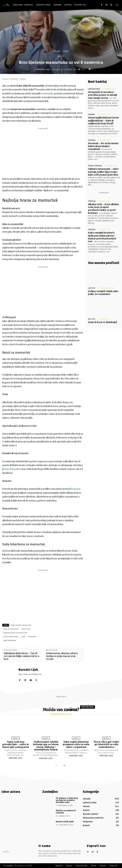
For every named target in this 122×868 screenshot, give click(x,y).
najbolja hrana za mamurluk (15, 633)
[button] (117, 5)
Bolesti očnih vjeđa (65, 821)
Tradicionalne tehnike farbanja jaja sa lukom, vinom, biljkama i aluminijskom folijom (46, 746)
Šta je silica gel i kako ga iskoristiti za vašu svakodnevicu (106, 744)
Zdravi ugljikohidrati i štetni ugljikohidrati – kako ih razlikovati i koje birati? (103, 121)
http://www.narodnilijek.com (30, 674)
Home (5, 79)
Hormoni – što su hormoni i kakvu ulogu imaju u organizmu (103, 146)
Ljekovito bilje (94, 89)
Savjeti (66, 51)
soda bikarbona (10, 640)
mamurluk (26, 629)
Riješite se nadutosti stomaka (66, 812)
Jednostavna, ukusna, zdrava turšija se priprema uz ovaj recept (62, 656)
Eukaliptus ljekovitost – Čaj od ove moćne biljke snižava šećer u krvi (21, 656)
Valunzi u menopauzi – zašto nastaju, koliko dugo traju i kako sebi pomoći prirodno (103, 172)
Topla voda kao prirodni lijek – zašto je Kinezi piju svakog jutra (16, 744)
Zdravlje (57, 51)
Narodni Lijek (43, 69)
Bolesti (92, 319)
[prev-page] (57, 766)
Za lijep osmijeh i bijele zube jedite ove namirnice (103, 292)
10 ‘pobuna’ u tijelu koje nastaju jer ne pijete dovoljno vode (67, 800)
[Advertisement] (43, 152)
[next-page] (64, 766)
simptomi (32, 637)
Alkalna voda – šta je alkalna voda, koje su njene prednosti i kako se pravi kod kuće (103, 209)
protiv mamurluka (11, 637)
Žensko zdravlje (95, 166)
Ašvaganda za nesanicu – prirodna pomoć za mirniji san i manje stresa (102, 95)
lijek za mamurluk (11, 629)
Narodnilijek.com (21, 866)
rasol (23, 637)
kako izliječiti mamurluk (21, 625)
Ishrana (91, 115)
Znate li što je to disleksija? (103, 322)
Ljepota (92, 288)
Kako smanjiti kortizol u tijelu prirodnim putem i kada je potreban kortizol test (102, 237)
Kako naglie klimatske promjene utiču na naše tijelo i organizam (76, 744)
